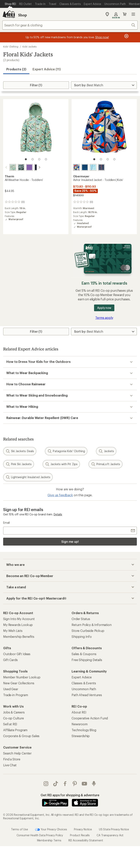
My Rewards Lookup (18, 625)
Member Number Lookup (22, 677)
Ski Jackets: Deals (20, 451)
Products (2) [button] (16, 69)
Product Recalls (80, 835)
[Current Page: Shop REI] (10, 4)
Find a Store (12, 759)
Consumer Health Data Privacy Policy (40, 835)
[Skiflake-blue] (93, 167)
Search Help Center (17, 753)
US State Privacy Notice (114, 829)
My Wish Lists (13, 631)
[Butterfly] (8, 167)
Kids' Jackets (29, 47)
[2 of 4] (33, 159)
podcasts (94, 784)
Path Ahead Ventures (87, 695)
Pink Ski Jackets (19, 464)
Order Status (81, 619)
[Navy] (33, 167)
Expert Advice (82, 677)
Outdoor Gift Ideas (17, 654)
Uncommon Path (84, 689)
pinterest (75, 784)
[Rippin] (101, 167)
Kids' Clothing (11, 47)
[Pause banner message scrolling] (126, 36)
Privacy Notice (83, 829)
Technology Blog (84, 730)
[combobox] (70, 25)
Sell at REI (10, 724)
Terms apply (104, 318)
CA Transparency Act (110, 835)
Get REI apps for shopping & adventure (70, 795)
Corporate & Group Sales (21, 736)
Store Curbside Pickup (88, 631)
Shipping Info (82, 637)
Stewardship (81, 736)
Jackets (106, 451)
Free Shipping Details (87, 660)
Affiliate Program (15, 730)
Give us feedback (60, 495)
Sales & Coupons (84, 654)
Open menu (133, 14)
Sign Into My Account (19, 619)
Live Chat (10, 765)
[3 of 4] (39, 159)
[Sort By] (104, 85)
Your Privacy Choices (51, 830)
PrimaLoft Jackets (105, 464)
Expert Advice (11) (47, 69)
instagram (46, 784)
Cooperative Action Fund (90, 718)
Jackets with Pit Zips (61, 464)
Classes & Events (84, 683)
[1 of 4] (26, 159)
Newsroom (80, 724)
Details (58, 514)
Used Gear (11, 689)
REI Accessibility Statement (86, 840)
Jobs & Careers (14, 712)
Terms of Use (20, 829)
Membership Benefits (19, 637)
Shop (22, 15)
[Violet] (25, 167)
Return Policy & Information (92, 625)
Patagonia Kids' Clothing (66, 451)
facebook (65, 784)
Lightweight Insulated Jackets (28, 477)
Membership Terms (49, 840)
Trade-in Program (15, 695)
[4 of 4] (46, 159)
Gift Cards (10, 660)
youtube (84, 784)
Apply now (104, 308)
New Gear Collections (19, 683)
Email (6, 523)
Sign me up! (70, 542)
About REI (79, 712)
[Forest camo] (16, 167)
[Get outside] (85, 167)
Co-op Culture (14, 718)
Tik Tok (56, 784)
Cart (125, 14)
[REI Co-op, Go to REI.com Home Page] (9, 14)
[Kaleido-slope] (77, 167)
